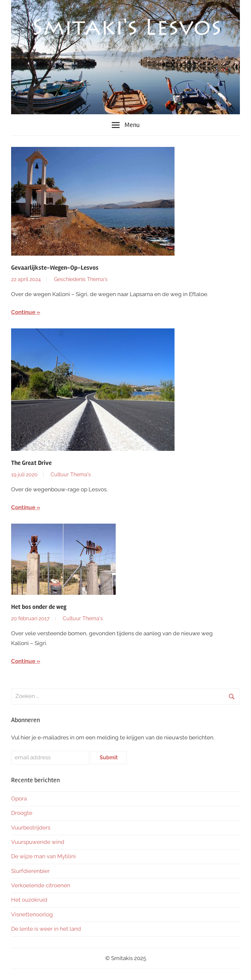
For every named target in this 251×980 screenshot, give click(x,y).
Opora (19, 798)
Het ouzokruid (29, 900)
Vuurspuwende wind (38, 842)
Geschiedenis (70, 279)
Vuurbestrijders (31, 828)
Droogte (22, 813)
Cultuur (60, 474)
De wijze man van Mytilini (43, 856)
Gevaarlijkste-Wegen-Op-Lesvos (55, 268)
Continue (23, 312)
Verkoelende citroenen (41, 885)
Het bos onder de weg (39, 607)
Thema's (97, 279)
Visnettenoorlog (32, 914)
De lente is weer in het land (46, 929)
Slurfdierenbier (30, 871)
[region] (125, 57)
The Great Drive (31, 463)
